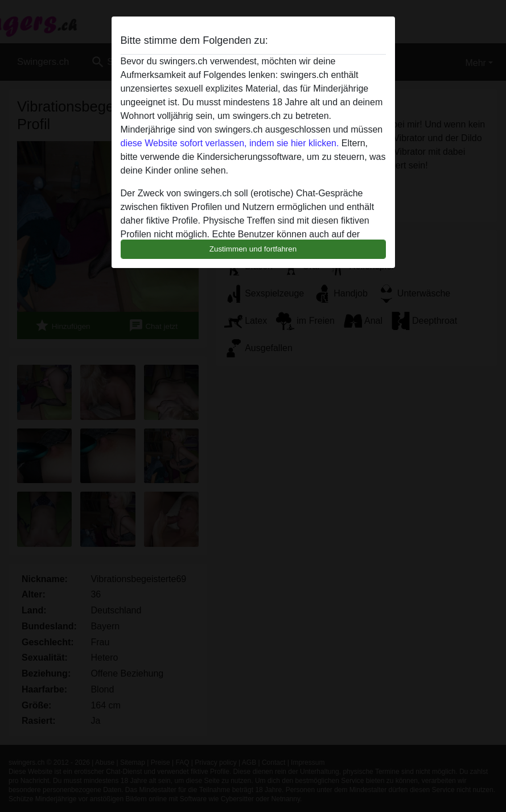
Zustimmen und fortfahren (253, 249)
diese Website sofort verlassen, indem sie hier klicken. (230, 143)
